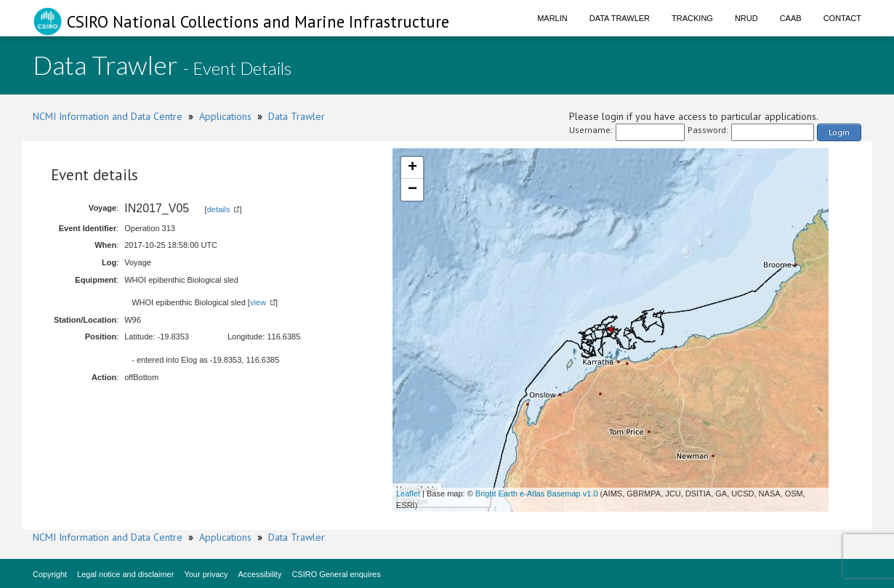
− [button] (412, 190)
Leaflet (408, 494)
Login (839, 132)
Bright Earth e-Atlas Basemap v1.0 (537, 494)
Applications (225, 116)
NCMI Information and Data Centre (108, 116)
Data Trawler (620, 18)
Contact (842, 18)
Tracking (692, 18)
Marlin (552, 18)
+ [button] (412, 168)
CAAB (791, 18)
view (258, 302)
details (219, 209)
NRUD (746, 18)
